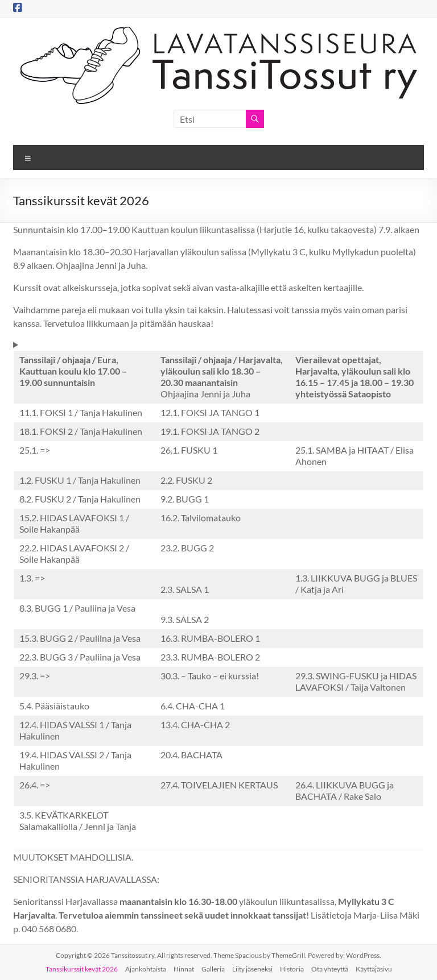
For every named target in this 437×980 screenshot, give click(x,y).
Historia (292, 969)
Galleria (213, 969)
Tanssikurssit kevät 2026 (82, 969)
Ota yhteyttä (330, 969)
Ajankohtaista (146, 969)
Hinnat (184, 969)
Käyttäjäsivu (374, 969)
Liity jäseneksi (252, 969)
